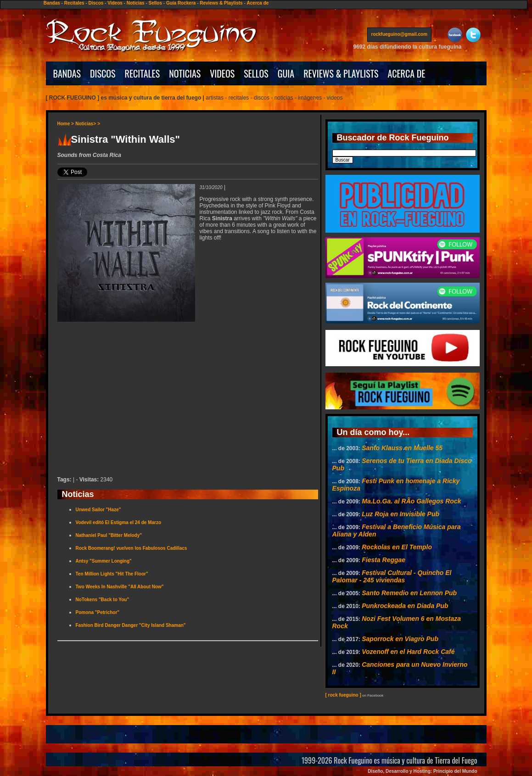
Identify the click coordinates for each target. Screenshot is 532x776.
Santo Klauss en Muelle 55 (402, 448)
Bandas (52, 3)
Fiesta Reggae (384, 560)
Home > (66, 124)
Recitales (74, 3)
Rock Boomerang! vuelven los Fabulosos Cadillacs (132, 548)
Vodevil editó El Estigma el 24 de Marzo (119, 522)
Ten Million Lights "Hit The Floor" (112, 574)
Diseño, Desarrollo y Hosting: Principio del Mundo (422, 771)
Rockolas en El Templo (397, 547)
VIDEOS (222, 73)
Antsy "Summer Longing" (104, 561)
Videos (115, 3)
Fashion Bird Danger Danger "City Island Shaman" (131, 625)
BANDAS (67, 73)
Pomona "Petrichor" (98, 612)
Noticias (136, 3)
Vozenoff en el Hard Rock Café (408, 652)
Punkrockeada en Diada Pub (405, 606)
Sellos (155, 3)
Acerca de (258, 3)
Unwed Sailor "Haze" (98, 510)
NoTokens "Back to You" (103, 600)
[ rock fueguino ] (343, 695)
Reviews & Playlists (221, 3)
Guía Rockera (181, 3)
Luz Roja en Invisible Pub (400, 514)
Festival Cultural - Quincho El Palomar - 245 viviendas (392, 576)
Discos (96, 3)
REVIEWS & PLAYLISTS (341, 73)
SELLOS (256, 73)
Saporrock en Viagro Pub (400, 639)
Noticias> (86, 124)
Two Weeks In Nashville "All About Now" (120, 587)
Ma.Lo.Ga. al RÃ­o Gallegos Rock (411, 501)
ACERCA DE (406, 73)
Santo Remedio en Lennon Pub (409, 593)
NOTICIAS (185, 73)
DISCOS (103, 73)
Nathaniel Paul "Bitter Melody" (109, 535)
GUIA (286, 73)
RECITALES (143, 73)
